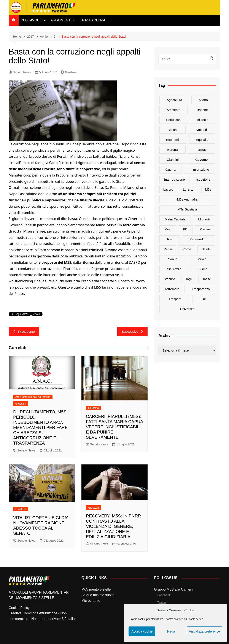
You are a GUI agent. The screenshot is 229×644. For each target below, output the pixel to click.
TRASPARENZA (93, 20)
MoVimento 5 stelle (96, 589)
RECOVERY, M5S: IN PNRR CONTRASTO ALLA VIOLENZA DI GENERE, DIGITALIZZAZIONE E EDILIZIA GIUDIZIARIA (114, 526)
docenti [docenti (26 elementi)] (201, 130)
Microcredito (91, 601)
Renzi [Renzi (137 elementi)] (168, 249)
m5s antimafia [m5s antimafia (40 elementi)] (187, 199)
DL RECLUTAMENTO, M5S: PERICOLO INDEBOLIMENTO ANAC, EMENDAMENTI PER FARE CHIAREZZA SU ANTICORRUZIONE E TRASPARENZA (40, 427)
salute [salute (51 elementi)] (206, 249)
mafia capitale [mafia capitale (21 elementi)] (175, 219)
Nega (171, 631)
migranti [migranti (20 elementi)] (204, 219)
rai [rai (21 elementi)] (170, 239)
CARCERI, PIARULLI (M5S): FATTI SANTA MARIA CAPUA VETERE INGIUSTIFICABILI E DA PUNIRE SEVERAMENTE (114, 427)
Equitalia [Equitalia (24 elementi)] (202, 140)
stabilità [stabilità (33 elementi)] (169, 279)
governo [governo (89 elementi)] (202, 160)
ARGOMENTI (61, 20)
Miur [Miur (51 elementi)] (168, 229)
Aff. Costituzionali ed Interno (33, 397)
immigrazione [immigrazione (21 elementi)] (199, 169)
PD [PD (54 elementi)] (185, 229)
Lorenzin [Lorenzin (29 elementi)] (189, 189)
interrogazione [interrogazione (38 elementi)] (175, 179)
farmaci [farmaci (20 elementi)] (201, 150)
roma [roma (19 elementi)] (187, 249)
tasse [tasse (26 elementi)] (207, 279)
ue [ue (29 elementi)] (204, 299)
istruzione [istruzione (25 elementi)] (203, 179)
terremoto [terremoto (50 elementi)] (172, 289)
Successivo (132, 332)
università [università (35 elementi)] (187, 309)
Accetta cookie (142, 631)
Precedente (24, 332)
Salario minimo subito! (98, 595)
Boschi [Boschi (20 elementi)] (173, 130)
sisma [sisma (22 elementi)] (203, 269)
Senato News (20, 72)
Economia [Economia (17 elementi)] (173, 140)
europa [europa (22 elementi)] (172, 150)
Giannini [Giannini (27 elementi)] (173, 160)
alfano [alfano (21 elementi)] (203, 100)
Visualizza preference (204, 631)
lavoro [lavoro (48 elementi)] (168, 189)
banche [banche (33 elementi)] (202, 110)
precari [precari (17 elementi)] (205, 229)
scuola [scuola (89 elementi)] (202, 259)
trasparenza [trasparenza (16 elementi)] (201, 289)
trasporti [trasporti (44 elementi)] (175, 299)
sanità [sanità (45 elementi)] (173, 259)
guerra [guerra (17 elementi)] (171, 169)
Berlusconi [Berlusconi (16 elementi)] (174, 120)
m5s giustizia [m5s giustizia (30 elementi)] (187, 209)
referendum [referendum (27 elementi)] (198, 239)
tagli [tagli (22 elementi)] (189, 279)
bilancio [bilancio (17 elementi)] (203, 120)
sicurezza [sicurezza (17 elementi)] (174, 269)
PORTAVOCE (31, 20)
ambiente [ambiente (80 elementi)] (173, 110)
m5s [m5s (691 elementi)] (208, 189)
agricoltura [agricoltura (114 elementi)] (174, 100)
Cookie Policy (19, 608)
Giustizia (71, 72)
